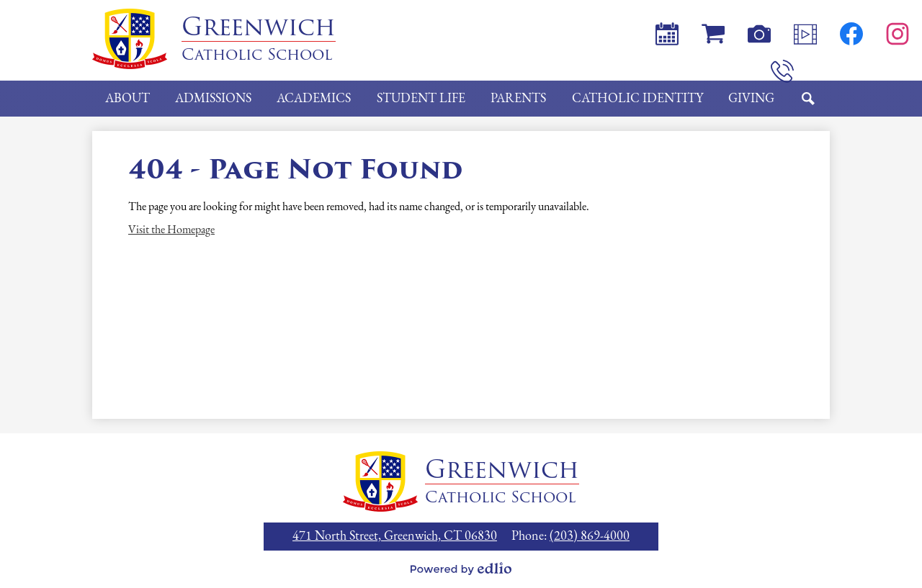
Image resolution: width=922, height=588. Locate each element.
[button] (127, 99)
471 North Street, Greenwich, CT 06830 (395, 537)
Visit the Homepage (171, 230)
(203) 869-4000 (590, 537)
